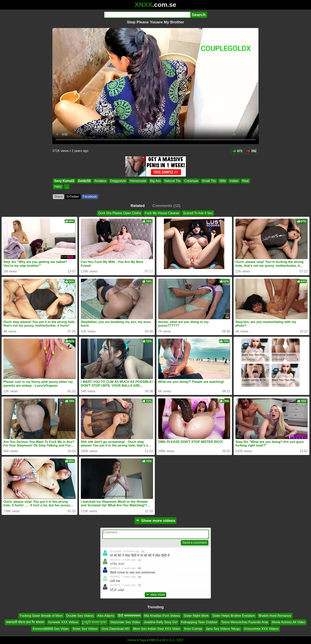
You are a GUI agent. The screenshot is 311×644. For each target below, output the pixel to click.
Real (245, 181)
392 (252, 151)
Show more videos (155, 521)
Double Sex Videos (80, 616)
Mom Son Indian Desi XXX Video (157, 629)
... (67, 187)
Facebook (90, 197)
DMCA (154, 640)
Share (59, 197)
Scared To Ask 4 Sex (198, 213)
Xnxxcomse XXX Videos (261, 629)
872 (238, 151)
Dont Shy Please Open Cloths (120, 213)
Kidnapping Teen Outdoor (199, 622)
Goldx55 (84, 181)
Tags (143, 640)
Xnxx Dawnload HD (115, 629)
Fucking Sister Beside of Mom (41, 616)
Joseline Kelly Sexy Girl (161, 622)
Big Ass (155, 181)
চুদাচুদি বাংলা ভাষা (94, 622)
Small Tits (209, 181)
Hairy (58, 187)
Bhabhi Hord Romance (275, 616)
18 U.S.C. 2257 (173, 640)
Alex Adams (106, 616)
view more (156, 595)
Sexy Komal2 (64, 181)
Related (138, 206)
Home (132, 640)
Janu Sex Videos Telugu (223, 629)
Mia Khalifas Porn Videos (162, 616)
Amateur (100, 181)
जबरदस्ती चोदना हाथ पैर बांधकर (25, 622)
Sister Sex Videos (85, 629)
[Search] (147, 15)
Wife (223, 181)
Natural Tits (172, 181)
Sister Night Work (196, 616)
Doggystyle (118, 181)
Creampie (191, 181)
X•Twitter (73, 197)
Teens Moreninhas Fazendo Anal (245, 622)
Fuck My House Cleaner (162, 213)
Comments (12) (166, 206)
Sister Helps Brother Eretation (234, 616)
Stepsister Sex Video (125, 622)
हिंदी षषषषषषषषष (129, 616)
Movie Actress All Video (288, 622)
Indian (234, 181)
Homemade (138, 181)
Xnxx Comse (193, 629)
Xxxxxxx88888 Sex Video (51, 629)
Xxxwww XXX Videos (63, 622)
